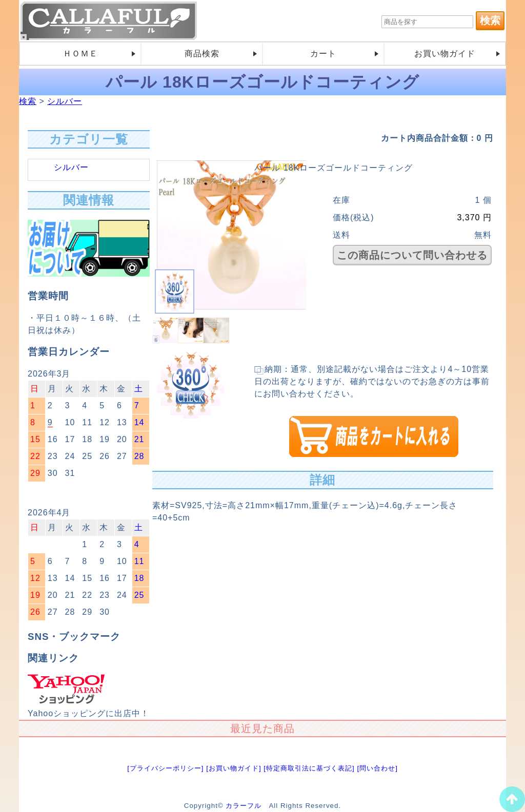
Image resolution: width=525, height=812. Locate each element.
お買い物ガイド (445, 54)
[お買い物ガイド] (234, 768)
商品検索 (202, 54)
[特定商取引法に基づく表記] (309, 768)
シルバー (65, 101)
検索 (28, 101)
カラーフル (244, 806)
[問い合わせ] (377, 768)
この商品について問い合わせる (412, 255)
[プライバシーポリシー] (165, 768)
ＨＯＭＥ (80, 54)
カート (323, 54)
